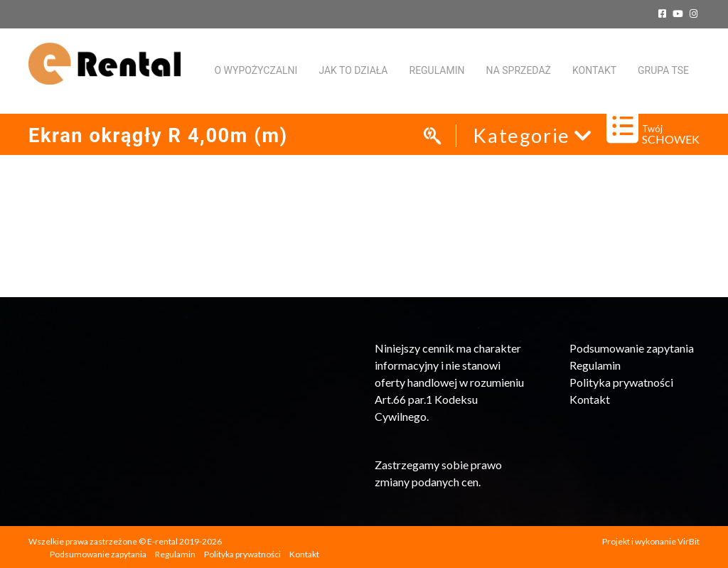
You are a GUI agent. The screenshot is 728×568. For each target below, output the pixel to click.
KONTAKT (594, 70)
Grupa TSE (663, 70)
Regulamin (437, 70)
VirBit (689, 541)
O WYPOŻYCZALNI (256, 70)
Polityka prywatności (621, 382)
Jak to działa (353, 70)
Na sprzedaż (519, 70)
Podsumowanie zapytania (632, 348)
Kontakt (590, 399)
